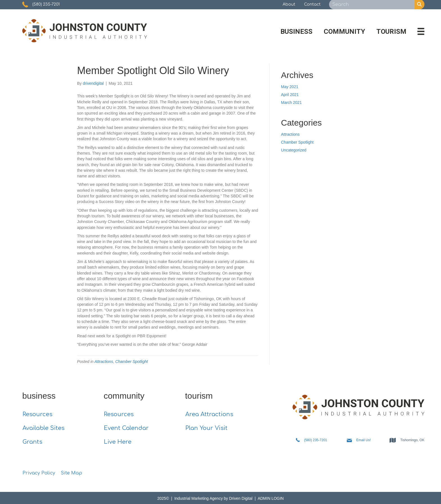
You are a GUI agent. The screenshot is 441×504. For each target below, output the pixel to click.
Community (344, 32)
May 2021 (290, 87)
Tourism (391, 32)
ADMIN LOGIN (271, 498)
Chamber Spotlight (132, 362)
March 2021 (291, 102)
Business (296, 32)
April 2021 (290, 95)
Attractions (104, 362)
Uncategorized (294, 150)
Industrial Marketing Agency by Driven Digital (214, 498)
